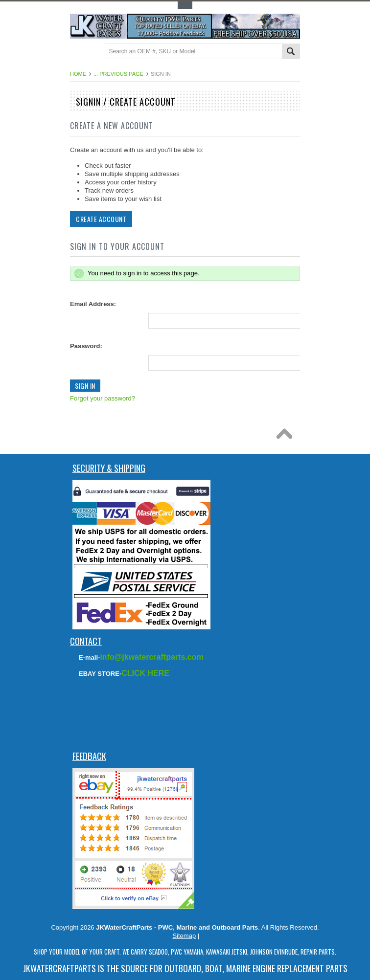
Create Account (100, 219)
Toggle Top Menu (185, 5)
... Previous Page (118, 74)
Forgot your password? (102, 398)
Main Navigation (79, 52)
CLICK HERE (145, 673)
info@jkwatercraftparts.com (151, 657)
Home (78, 74)
